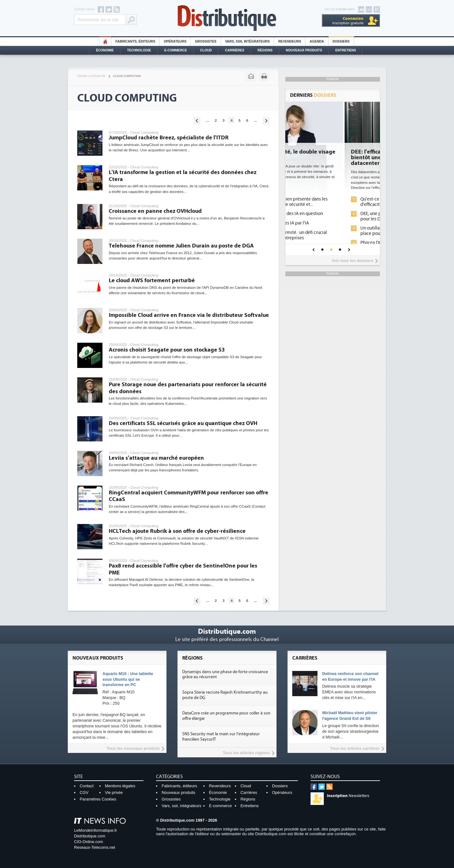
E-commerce (176, 50)
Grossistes (206, 41)
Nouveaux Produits (304, 50)
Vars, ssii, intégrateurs (182, 806)
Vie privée (114, 792)
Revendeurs (290, 41)
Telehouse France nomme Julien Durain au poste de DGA (181, 246)
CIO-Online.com (89, 842)
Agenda (317, 41)
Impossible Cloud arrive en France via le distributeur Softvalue (189, 315)
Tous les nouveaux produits (133, 748)
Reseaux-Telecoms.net (95, 847)
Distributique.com (90, 836)
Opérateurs (175, 41)
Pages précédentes (197, 121)
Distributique (227, 18)
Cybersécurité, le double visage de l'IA (332, 155)
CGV (84, 792)
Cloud (206, 50)
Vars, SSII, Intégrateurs (247, 41)
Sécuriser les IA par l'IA (323, 223)
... (208, 120)
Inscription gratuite (348, 21)
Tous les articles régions (246, 753)
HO (105, 41)
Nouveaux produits (179, 792)
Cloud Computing (127, 76)
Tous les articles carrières (355, 748)
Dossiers (341, 41)
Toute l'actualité (91, 76)
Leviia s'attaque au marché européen (156, 458)
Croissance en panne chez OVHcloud (155, 211)
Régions (265, 50)
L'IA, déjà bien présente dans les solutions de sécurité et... (333, 202)
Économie (105, 50)
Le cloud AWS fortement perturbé (152, 280)
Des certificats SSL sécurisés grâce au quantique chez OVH (183, 423)
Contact (87, 786)
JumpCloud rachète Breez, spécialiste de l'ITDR (169, 138)
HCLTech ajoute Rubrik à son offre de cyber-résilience (177, 531)
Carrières (235, 50)
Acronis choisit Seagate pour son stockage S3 (167, 350)
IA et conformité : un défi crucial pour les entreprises (332, 235)
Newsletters (348, 796)
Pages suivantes (266, 121)
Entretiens (346, 50)
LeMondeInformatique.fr (96, 830)
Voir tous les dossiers (352, 261)
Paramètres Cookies (98, 799)
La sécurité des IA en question (330, 214)
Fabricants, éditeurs (135, 41)
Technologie (139, 50)
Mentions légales (120, 786)
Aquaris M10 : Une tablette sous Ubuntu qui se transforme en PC (128, 679)
